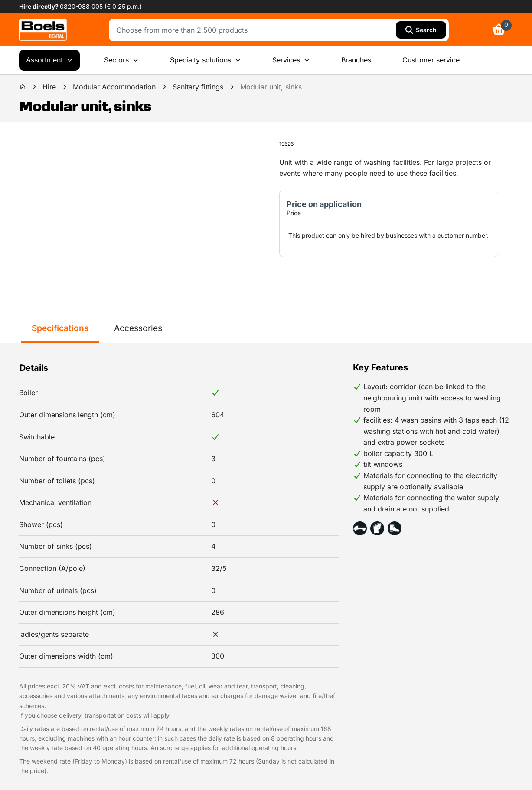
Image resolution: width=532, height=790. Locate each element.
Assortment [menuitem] (49, 60)
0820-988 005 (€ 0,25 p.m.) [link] (101, 6)
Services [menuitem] (291, 60)
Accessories (138, 328)
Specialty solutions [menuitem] (206, 60)
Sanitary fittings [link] (198, 87)
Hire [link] (49, 87)
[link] (43, 30)
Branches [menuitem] (356, 60)
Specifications (60, 328)
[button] (360, 528)
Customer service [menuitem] (431, 60)
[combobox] (254, 30)
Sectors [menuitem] (121, 60)
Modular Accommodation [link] (114, 87)
